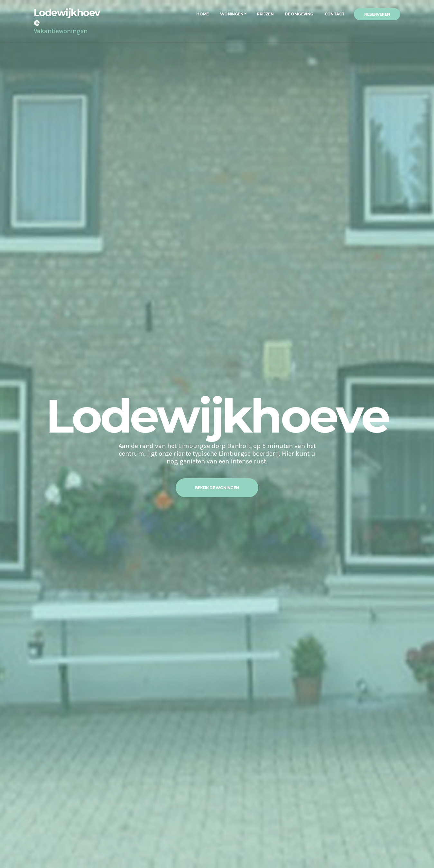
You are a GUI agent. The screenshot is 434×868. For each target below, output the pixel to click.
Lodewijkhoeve (67, 18)
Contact (335, 14)
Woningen (232, 14)
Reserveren (377, 14)
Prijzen (265, 14)
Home (203, 14)
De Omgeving (299, 14)
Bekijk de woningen (217, 488)
